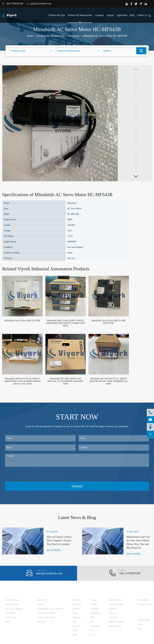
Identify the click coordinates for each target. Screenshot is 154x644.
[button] (136, 176)
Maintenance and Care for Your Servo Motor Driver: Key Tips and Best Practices (138, 542)
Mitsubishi (74, 36)
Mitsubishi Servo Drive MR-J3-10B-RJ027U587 (109, 322)
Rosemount (95, 613)
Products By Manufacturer (80, 15)
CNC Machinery (116, 600)
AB (74, 622)
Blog (132, 15)
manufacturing (115, 626)
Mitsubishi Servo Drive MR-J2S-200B (22, 320)
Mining (112, 613)
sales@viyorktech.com (39, 4)
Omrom (94, 604)
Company (99, 15)
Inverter (40, 604)
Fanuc (75, 613)
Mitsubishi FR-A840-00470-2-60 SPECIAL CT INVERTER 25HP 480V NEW (66, 381)
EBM (75, 635)
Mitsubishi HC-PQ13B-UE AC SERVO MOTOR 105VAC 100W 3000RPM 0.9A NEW (109, 381)
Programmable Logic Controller (50, 609)
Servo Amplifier (12, 604)
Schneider (94, 609)
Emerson (76, 626)
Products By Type (57, 15)
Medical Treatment (117, 622)
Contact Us (142, 15)
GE (92, 622)
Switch (8, 622)
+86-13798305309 (13, 4)
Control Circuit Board (46, 617)
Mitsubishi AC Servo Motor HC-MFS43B (105, 36)
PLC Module (10, 613)
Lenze (93, 635)
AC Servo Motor (12, 600)
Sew (92, 630)
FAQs (140, 629)
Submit (77, 486)
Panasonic (77, 604)
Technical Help (144, 620)
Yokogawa (77, 617)
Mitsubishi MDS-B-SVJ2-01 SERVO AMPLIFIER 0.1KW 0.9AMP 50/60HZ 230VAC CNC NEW (22, 381)
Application (122, 15)
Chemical (113, 609)
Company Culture (145, 604)
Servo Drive (42, 600)
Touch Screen (11, 617)
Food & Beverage (116, 604)
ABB (92, 617)
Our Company (143, 600)
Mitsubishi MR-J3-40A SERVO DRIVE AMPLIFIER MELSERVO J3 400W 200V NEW (66, 323)
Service (140, 624)
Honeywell (95, 626)
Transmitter (42, 622)
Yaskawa (94, 600)
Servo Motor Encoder (14, 609)
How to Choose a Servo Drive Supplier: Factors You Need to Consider (59, 540)
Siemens (76, 609)
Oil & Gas (113, 617)
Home (30, 36)
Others (75, 630)
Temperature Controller (47, 613)
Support (110, 15)
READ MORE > (54, 550)
